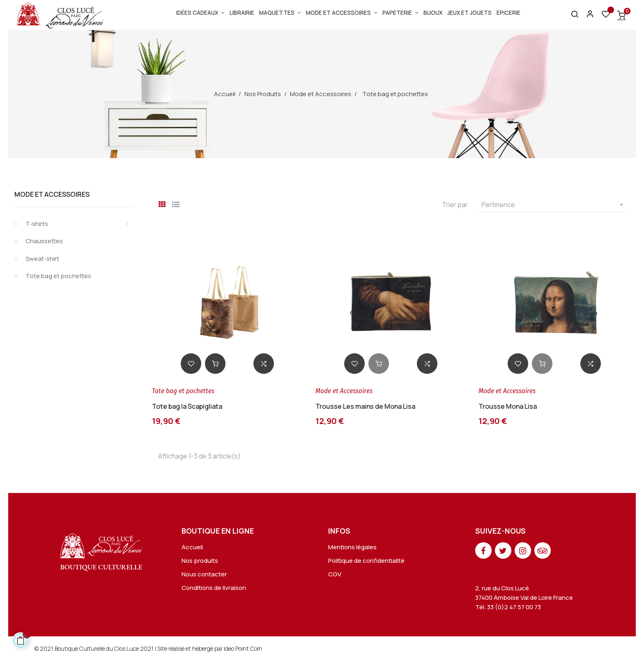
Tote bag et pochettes (58, 276)
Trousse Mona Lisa (508, 406)
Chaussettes (44, 241)
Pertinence (553, 205)
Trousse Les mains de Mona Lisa (365, 406)
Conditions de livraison (214, 588)
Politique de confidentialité (366, 561)
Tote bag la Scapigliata (187, 406)
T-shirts (37, 224)
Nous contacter (204, 574)
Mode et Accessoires (52, 194)
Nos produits (200, 561)
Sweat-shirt (42, 259)
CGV (335, 574)
